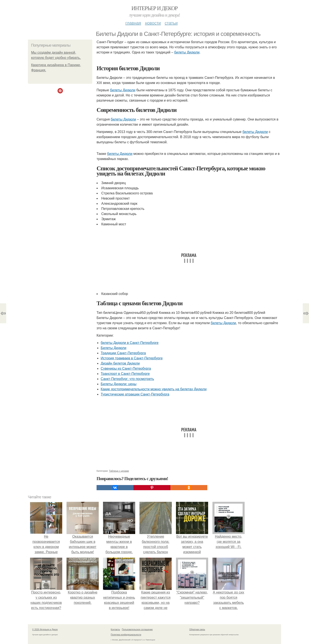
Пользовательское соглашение (137, 630)
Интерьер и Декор (155, 8)
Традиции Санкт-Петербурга (123, 353)
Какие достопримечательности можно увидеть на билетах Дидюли (154, 389)
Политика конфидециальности (126, 635)
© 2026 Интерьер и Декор (45, 630)
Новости (153, 23)
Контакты (115, 630)
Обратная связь (197, 630)
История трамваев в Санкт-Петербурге (132, 358)
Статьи (171, 23)
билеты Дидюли (187, 52)
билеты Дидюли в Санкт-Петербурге (130, 343)
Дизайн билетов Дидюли (120, 363)
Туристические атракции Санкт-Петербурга (135, 394)
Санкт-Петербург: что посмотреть (127, 379)
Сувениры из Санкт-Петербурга (126, 369)
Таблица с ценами (119, 471)
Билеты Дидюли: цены (119, 384)
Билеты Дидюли (113, 348)
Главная (133, 23)
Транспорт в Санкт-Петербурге (125, 374)
